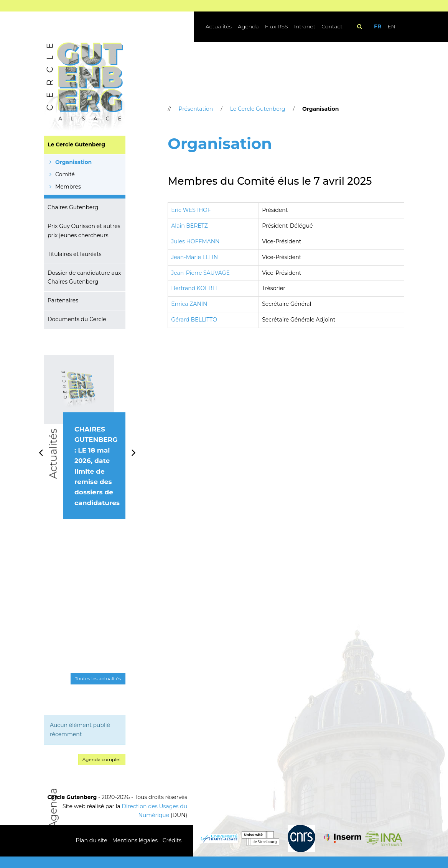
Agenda (248, 26)
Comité (65, 174)
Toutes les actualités (98, 678)
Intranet (305, 26)
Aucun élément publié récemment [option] (80, 730)
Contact (332, 26)
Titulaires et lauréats (75, 254)
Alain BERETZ (189, 226)
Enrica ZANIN (189, 304)
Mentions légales (135, 840)
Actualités (219, 26)
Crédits (172, 840)
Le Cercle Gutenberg (76, 144)
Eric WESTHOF (191, 210)
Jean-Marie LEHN (194, 257)
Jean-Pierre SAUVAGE (200, 273)
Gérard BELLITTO (194, 320)
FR (378, 26)
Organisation (73, 162)
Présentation (196, 109)
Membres (68, 187)
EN (391, 26)
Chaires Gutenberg (73, 207)
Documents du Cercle (77, 319)
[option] (85, 446)
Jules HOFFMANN (195, 241)
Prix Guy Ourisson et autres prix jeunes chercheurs (84, 231)
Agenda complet (102, 759)
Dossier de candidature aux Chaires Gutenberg (84, 277)
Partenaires (63, 300)
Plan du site (92, 840)
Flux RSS (277, 26)
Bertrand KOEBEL (195, 288)
